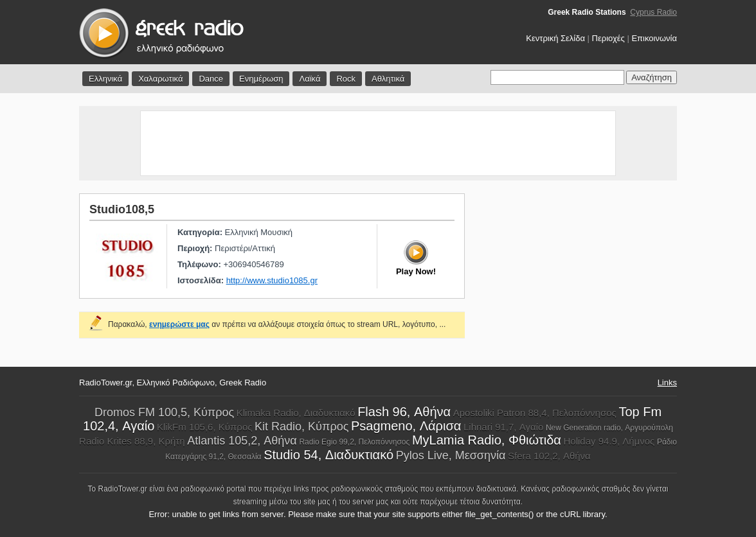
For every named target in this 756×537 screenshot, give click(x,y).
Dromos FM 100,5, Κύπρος (164, 412)
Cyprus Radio (653, 12)
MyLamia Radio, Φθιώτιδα (487, 440)
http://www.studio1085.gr (272, 280)
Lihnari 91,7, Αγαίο (503, 427)
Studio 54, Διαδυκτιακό (328, 455)
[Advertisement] (378, 143)
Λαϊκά (310, 79)
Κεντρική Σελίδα (555, 38)
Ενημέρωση (261, 79)
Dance (211, 79)
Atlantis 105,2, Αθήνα (242, 441)
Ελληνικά (105, 79)
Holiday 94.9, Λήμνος (609, 441)
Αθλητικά (388, 79)
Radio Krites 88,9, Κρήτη (132, 441)
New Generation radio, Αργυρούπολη (609, 428)
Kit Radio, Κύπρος (301, 427)
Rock (346, 79)
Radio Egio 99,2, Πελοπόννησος (354, 442)
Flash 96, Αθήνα (404, 412)
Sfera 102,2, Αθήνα (549, 456)
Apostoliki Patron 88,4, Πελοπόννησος (535, 413)
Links (667, 383)
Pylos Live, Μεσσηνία (451, 455)
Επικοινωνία (654, 38)
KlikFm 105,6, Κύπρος (205, 427)
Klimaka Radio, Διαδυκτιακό (296, 413)
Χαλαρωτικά (160, 79)
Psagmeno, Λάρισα (406, 426)
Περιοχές (608, 38)
